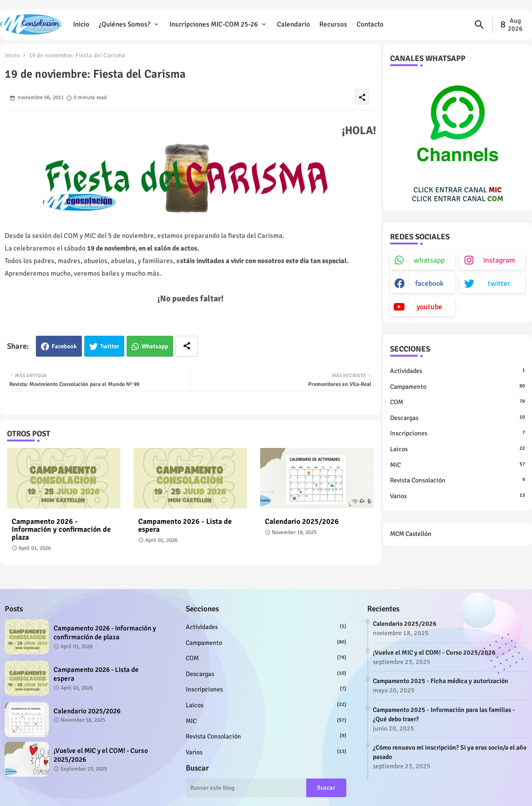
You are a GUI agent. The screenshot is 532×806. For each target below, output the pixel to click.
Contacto (370, 24)
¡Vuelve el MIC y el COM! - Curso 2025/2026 (101, 755)
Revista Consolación (458, 480)
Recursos (333, 24)
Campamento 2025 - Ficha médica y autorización (441, 681)
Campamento (458, 386)
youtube (429, 307)
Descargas (458, 418)
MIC (458, 465)
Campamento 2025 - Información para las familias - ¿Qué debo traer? (444, 715)
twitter (499, 284)
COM (458, 402)
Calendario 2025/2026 (302, 522)
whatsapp (429, 260)
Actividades (458, 371)
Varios (458, 496)
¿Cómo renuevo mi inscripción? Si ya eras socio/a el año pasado (450, 752)
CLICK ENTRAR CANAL (458, 190)
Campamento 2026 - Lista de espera (185, 526)
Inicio (81, 24)
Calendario (293, 24)
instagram (499, 260)
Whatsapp (155, 346)
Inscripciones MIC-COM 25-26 (214, 24)
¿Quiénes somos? (125, 24)
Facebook (64, 346)
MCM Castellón (411, 534)
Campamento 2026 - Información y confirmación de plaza (61, 530)
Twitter (110, 346)
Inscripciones (458, 433)
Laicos (458, 449)
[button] (479, 25)
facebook (429, 284)
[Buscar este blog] (246, 788)
